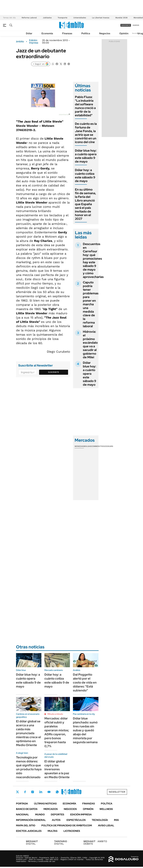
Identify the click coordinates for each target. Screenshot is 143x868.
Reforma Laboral (29, 18)
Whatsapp (57, 792)
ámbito (20, 42)
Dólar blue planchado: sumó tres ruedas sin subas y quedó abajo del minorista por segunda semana (85, 730)
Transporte (62, 18)
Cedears (109, 446)
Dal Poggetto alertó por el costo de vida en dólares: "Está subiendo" (85, 682)
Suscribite (54, 372)
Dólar (29, 33)
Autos (56, 820)
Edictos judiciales (29, 831)
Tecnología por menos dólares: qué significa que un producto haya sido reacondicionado (29, 767)
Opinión (124, 33)
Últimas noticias (45, 804)
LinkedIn (41, 792)
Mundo (40, 815)
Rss (116, 820)
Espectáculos (76, 820)
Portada (22, 804)
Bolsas (88, 446)
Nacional (23, 815)
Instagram (33, 792)
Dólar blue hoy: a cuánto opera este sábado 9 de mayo (86, 156)
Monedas (79, 446)
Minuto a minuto (55, 714)
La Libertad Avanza (101, 18)
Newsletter (136, 33)
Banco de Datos (27, 809)
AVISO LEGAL (106, 825)
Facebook (25, 792)
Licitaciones (72, 831)
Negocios (105, 33)
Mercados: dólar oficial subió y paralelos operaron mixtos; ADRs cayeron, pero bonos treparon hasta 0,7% (57, 732)
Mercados (51, 809)
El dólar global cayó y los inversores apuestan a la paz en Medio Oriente (57, 769)
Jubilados (47, 18)
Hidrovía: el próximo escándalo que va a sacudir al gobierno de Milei (90, 344)
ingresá (136, 25)
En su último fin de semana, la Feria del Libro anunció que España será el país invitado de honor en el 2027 (85, 204)
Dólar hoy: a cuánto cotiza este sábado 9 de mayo (85, 175)
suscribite (126, 25)
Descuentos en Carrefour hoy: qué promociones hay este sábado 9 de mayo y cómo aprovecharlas (93, 260)
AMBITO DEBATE (95, 843)
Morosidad (138, 18)
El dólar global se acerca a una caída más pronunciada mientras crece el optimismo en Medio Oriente (28, 733)
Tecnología (100, 820)
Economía (47, 33)
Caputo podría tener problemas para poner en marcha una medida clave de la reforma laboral (91, 304)
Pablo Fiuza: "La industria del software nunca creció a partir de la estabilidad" (85, 106)
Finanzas (67, 33)
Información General (31, 820)
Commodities (98, 446)
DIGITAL (33, 843)
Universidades (80, 18)
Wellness (106, 809)
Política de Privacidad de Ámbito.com (67, 825)
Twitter (18, 792)
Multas (52, 831)
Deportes (57, 815)
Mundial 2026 (121, 18)
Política (86, 33)
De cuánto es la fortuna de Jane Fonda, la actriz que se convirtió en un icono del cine (86, 133)
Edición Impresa (81, 815)
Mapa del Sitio (26, 825)
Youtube (49, 792)
